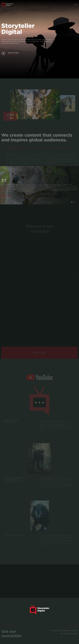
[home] (7, 5)
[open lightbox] (3, 53)
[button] (76, 5)
